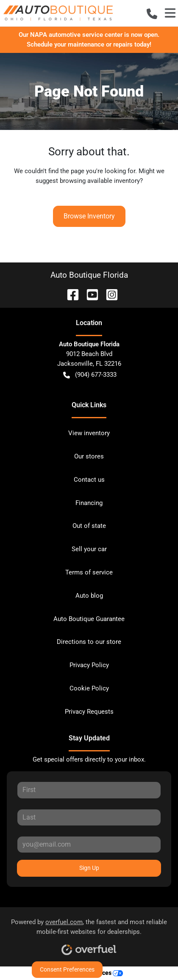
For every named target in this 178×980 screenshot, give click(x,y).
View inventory (89, 433)
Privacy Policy (89, 665)
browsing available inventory (100, 181)
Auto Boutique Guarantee (89, 619)
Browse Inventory (89, 216)
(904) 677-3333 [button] (90, 375)
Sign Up (89, 868)
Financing (89, 503)
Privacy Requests (89, 712)
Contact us (89, 480)
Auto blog (89, 596)
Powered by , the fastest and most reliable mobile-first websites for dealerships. (89, 934)
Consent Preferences (67, 969)
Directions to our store (89, 642)
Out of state (89, 526)
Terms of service (89, 572)
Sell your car (89, 549)
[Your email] (89, 845)
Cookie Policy (89, 688)
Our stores (89, 456)
